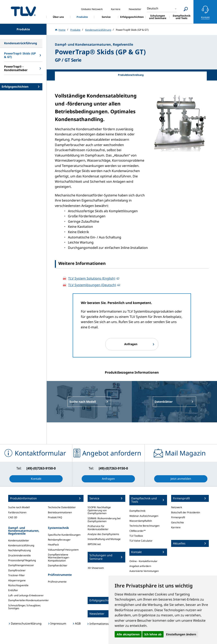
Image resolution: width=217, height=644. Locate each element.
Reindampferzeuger (59, 540)
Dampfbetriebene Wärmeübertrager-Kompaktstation (59, 558)
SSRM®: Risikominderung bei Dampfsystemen (104, 520)
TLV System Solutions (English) (92, 278)
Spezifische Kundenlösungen (64, 535)
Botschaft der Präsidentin (186, 512)
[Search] (186, 9)
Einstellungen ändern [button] (181, 634)
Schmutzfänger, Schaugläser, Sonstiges (24, 607)
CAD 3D (13, 517)
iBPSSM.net (94, 544)
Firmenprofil (178, 517)
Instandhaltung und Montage (104, 539)
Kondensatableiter (19, 540)
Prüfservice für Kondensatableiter (98, 528)
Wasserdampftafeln (141, 521)
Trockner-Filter (16, 575)
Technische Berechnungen (144, 526)
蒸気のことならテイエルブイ (23, 11)
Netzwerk (177, 507)
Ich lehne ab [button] (153, 634)
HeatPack (53, 545)
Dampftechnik (137, 511)
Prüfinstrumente (57, 582)
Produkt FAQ (55, 517)
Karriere (176, 527)
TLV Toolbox (136, 536)
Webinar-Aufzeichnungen (144, 516)
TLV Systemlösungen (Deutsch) (92, 285)
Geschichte (177, 522)
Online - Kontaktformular (143, 561)
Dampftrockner (17, 570)
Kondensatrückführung (21, 545)
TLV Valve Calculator (141, 541)
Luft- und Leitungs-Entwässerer (26, 595)
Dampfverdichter (58, 565)
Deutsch (153, 8)
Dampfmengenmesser (21, 565)
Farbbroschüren (17, 512)
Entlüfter (13, 590)
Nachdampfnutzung (19, 550)
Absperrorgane (17, 580)
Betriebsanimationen (60, 512)
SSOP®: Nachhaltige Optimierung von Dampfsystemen (99, 510)
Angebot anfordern (140, 566)
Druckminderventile (19, 555)
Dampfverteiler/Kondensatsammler (28, 600)
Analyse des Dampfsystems (103, 534)
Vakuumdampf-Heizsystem (63, 550)
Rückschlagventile (18, 585)
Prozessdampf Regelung (22, 560)
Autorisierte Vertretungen (144, 571)
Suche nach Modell (19, 507)
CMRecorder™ (137, 531)
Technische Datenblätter (62, 507)
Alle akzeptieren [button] (128, 634)
